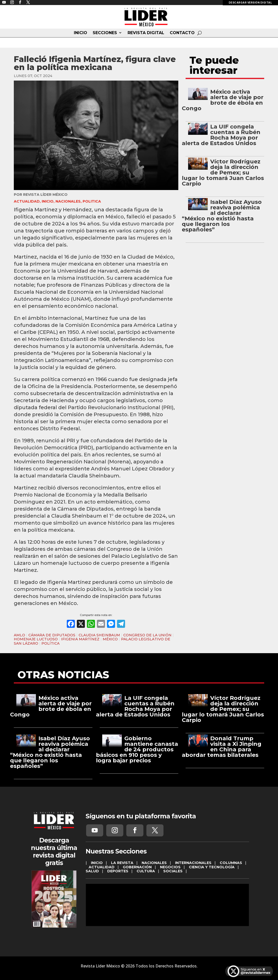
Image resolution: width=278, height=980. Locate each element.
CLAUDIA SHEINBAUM (99, 635)
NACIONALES (68, 201)
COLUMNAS (231, 863)
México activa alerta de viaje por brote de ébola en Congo (223, 100)
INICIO (80, 33)
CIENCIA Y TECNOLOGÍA (212, 867)
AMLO (19, 635)
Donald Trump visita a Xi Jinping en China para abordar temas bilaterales (222, 747)
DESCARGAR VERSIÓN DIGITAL (251, 3)
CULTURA (146, 871)
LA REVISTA (122, 863)
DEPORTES (118, 871)
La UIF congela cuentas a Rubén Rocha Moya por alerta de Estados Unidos (221, 135)
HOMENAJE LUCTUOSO (36, 639)
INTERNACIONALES (193, 863)
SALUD (92, 871)
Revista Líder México (45, 195)
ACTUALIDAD (27, 201)
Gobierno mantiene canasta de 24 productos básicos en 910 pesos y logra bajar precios (137, 749)
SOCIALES (173, 871)
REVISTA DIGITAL (146, 33)
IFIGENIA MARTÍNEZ (80, 639)
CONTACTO (182, 33)
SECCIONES (105, 33)
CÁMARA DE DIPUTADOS (52, 635)
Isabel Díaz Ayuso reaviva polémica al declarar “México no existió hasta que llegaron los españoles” (222, 216)
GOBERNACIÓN (137, 867)
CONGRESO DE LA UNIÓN (147, 635)
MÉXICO (110, 639)
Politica (92, 201)
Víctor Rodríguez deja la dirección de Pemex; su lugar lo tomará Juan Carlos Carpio (223, 173)
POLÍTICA (50, 643)
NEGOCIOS (170, 867)
